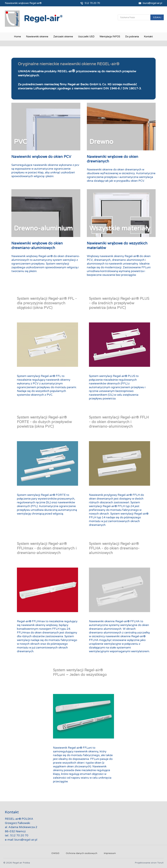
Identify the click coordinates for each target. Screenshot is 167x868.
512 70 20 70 (92, 3)
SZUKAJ (157, 17)
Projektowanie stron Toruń (149, 863)
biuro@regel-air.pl (152, 3)
